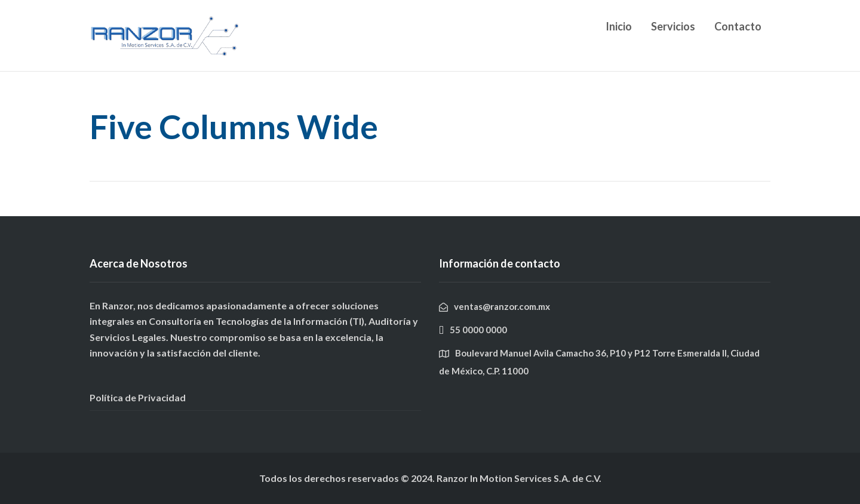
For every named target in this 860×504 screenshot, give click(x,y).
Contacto (738, 26)
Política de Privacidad (138, 397)
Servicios (673, 26)
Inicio (619, 26)
